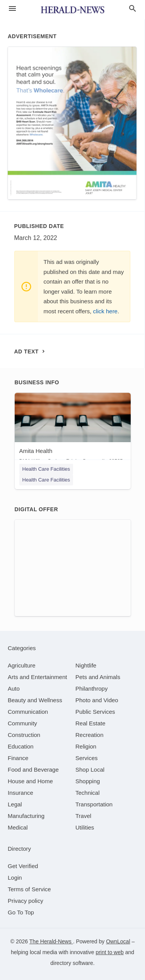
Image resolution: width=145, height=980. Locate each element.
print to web (109, 952)
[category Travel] (83, 816)
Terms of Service (29, 889)
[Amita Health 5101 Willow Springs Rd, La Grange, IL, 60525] (73, 430)
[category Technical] (88, 793)
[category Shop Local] (90, 770)
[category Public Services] (95, 712)
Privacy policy (26, 901)
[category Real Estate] (90, 723)
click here (105, 311)
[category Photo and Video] (97, 700)
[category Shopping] (88, 781)
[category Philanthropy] (91, 689)
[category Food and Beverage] (33, 770)
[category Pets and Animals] (98, 677)
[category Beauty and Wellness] (35, 700)
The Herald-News (51, 941)
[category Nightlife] (86, 665)
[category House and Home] (30, 781)
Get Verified (23, 866)
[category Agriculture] (22, 665)
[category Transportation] (94, 804)
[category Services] (87, 758)
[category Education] (21, 746)
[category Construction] (24, 735)
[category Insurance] (20, 793)
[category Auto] (14, 689)
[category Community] (22, 723)
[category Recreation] (90, 735)
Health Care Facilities (46, 469)
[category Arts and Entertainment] (37, 677)
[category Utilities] (85, 827)
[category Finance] (18, 758)
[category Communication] (28, 712)
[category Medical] (18, 827)
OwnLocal (118, 941)
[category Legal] (15, 804)
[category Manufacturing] (26, 816)
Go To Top (21, 912)
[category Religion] (86, 746)
